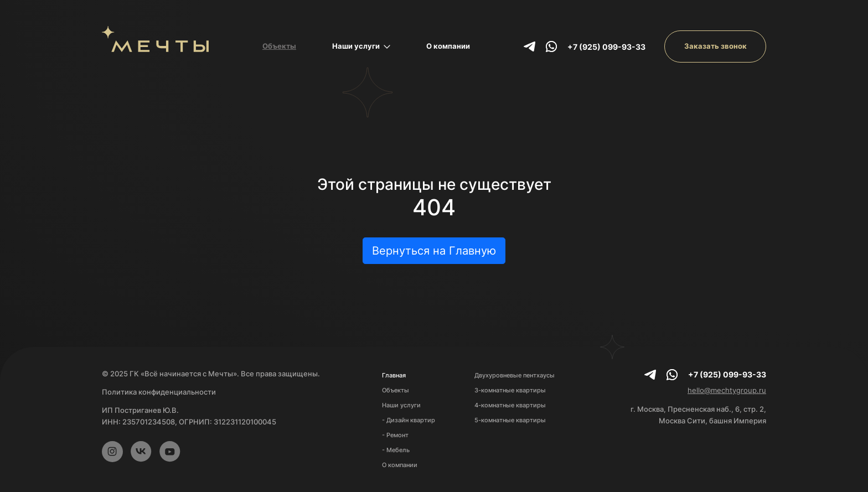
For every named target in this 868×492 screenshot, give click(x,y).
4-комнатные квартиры (510, 405)
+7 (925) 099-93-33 (606, 47)
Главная (394, 375)
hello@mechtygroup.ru (727, 390)
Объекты (279, 46)
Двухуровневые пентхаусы (515, 375)
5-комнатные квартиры (510, 420)
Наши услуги (361, 46)
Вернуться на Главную (434, 251)
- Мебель (396, 450)
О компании (448, 46)
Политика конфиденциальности (159, 392)
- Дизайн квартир (409, 420)
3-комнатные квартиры (510, 390)
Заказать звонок (715, 46)
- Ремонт (395, 435)
